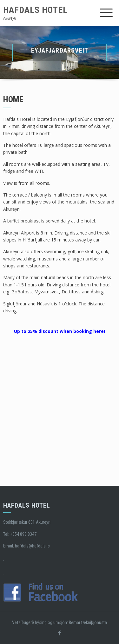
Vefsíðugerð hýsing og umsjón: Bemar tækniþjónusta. (60, 622)
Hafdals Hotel (35, 10)
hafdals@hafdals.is (32, 546)
